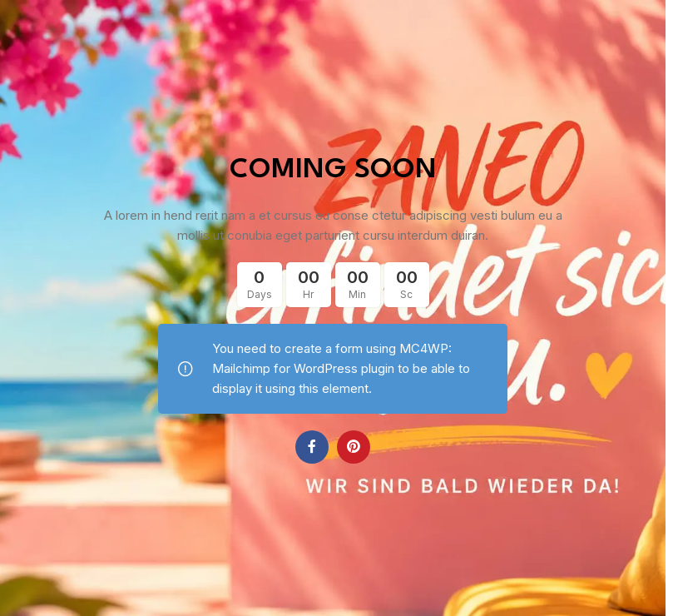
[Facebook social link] (312, 447)
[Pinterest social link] (354, 447)
